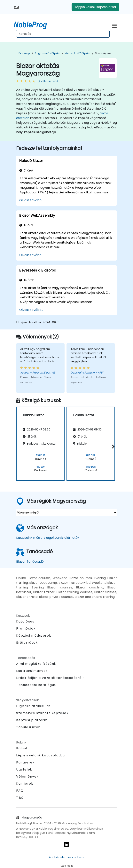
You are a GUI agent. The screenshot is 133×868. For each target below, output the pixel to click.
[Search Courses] (63, 34)
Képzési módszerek (34, 636)
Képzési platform (32, 720)
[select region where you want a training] (66, 512)
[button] (113, 447)
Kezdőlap (24, 53)
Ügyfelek (24, 769)
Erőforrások (27, 643)
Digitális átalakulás (33, 706)
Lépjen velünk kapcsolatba (95, 7)
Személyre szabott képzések (42, 713)
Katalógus (25, 621)
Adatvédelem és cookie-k (66, 857)
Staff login (67, 866)
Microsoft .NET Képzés (77, 53)
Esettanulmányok (32, 671)
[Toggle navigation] (114, 25)
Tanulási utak (28, 727)
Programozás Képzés (47, 53)
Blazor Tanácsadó (30, 562)
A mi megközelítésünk (36, 664)
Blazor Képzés (103, 53)
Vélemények (27, 776)
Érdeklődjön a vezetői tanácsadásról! (50, 678)
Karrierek (25, 784)
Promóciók (26, 628)
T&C (20, 798)
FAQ (20, 791)
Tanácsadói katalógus (36, 685)
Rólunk (22, 748)
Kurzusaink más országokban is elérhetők (48, 538)
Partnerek (25, 762)
